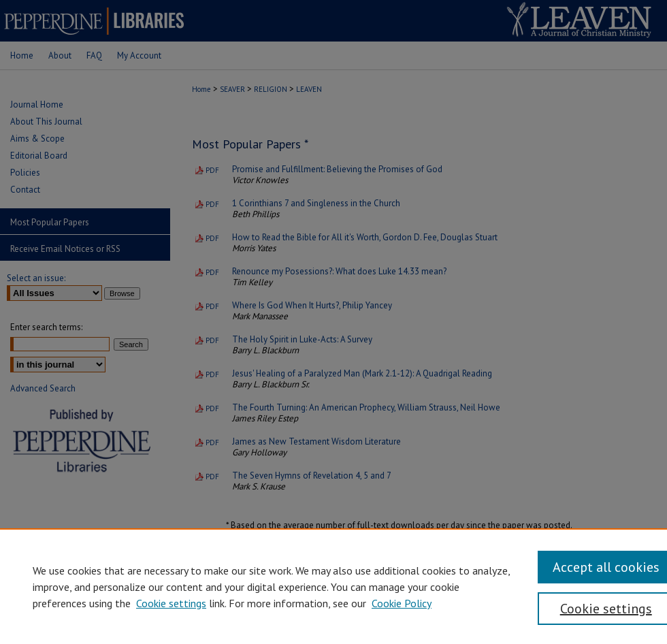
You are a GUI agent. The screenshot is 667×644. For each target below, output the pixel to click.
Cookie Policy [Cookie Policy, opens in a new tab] (402, 603)
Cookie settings (171, 603)
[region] (333, 586)
